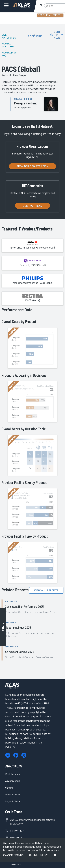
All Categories (9, 36)
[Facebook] (16, 755)
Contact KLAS (32, 206)
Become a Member (49, 15)
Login (16, 16)
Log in (16, 126)
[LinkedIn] (8, 755)
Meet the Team (13, 774)
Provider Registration (32, 166)
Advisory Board (13, 781)
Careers (9, 788)
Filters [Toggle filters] (3, 627)
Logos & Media (13, 801)
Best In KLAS (55, 35)
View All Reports (46, 590)
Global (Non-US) (10, 54)
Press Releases (13, 794)
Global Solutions (9, 45)
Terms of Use (14, 864)
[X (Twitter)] (24, 755)
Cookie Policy (38, 855)
